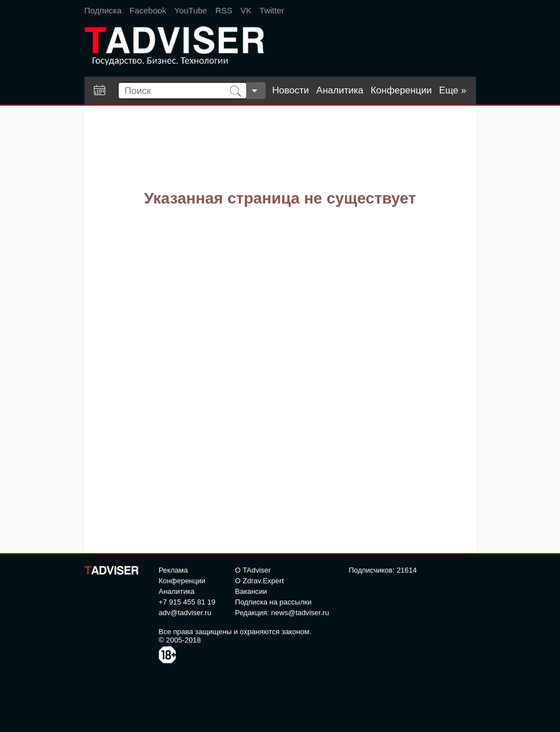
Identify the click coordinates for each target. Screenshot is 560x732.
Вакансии (251, 591)
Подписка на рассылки (273, 602)
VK (246, 10)
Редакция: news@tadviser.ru (282, 613)
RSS (224, 10)
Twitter (272, 10)
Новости (291, 90)
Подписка (103, 10)
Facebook (148, 10)
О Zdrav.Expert (259, 581)
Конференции (401, 90)
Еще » (453, 90)
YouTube (191, 10)
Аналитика (340, 90)
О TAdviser (253, 570)
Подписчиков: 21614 (383, 570)
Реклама (173, 570)
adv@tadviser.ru (185, 613)
